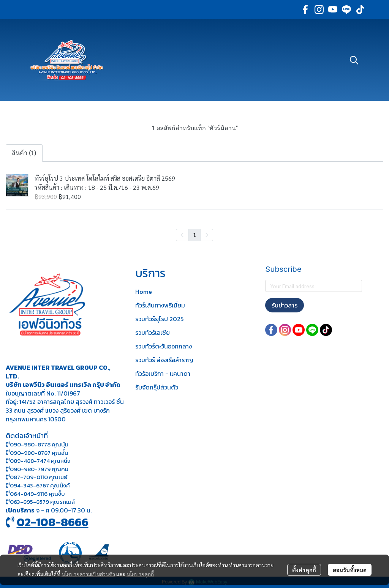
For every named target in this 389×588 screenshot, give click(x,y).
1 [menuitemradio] (194, 235)
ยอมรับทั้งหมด (350, 570)
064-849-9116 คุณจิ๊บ (35, 494)
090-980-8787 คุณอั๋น (39, 453)
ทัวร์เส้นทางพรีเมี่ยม (160, 305)
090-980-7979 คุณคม (39, 469)
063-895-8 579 (29, 502)
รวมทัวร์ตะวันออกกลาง (164, 346)
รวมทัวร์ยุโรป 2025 (159, 319)
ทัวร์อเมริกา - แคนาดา (163, 374)
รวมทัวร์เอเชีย (153, 333)
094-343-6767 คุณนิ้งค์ (38, 485)
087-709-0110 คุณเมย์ (39, 477)
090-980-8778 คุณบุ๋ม (37, 444)
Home (144, 292)
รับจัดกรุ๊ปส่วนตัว (157, 387)
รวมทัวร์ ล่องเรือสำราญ (164, 360)
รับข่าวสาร (285, 305)
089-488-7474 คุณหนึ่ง (38, 461)
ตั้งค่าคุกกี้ (304, 570)
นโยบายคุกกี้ (140, 574)
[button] (354, 60)
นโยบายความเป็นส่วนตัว (88, 574)
